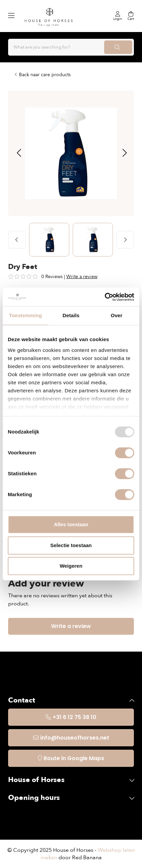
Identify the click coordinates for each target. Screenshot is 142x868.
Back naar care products (45, 75)
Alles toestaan (71, 524)
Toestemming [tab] (26, 315)
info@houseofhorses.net (75, 738)
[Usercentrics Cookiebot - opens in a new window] (105, 297)
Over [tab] (116, 315)
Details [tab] (71, 315)
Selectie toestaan (71, 545)
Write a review (82, 277)
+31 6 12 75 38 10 (75, 717)
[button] (19, 153)
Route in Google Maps (74, 758)
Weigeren (71, 566)
